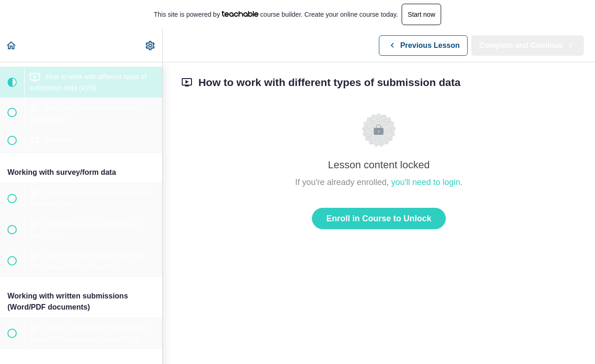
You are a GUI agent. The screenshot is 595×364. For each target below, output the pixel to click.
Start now (421, 14)
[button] (12, 45)
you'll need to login (426, 182)
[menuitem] (151, 45)
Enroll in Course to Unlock (379, 218)
